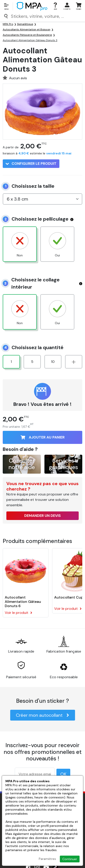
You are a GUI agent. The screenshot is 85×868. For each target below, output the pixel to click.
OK (63, 774)
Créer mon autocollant (43, 715)
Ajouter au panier (43, 437)
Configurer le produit (31, 164)
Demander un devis (42, 516)
